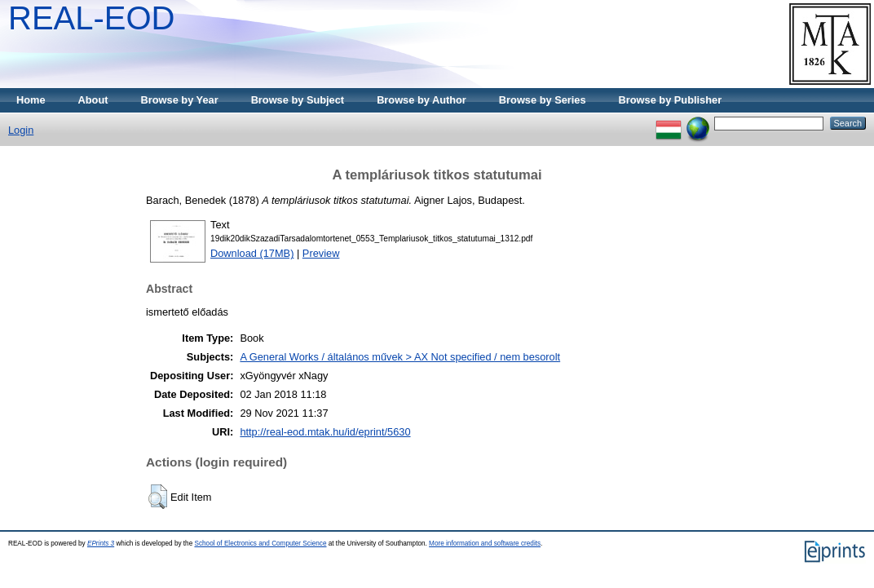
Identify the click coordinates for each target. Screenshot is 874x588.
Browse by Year (180, 100)
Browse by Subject (298, 100)
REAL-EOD (92, 18)
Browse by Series (543, 100)
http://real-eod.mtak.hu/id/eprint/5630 (325, 432)
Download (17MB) (252, 253)
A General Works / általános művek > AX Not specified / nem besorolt (400, 357)
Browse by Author (422, 100)
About (93, 100)
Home (31, 100)
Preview (321, 253)
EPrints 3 (101, 544)
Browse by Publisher (671, 100)
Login (21, 130)
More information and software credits (485, 544)
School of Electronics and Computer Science (260, 544)
